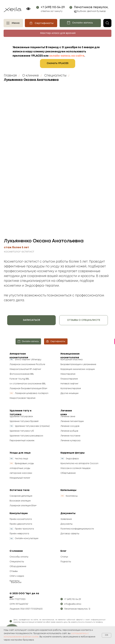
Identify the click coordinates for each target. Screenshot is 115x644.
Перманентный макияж (22, 441)
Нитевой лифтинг (69, 384)
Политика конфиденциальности (77, 529)
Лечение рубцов (69, 431)
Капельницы (68, 490)
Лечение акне (68, 417)
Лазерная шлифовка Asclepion (32, 393)
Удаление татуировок (21, 417)
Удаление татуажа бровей (24, 421)
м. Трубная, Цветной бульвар (90, 11)
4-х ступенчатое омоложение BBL (28, 384)
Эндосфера (72, 459)
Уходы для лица (20, 453)
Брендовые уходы (24, 464)
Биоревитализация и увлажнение (78, 364)
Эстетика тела (20, 490)
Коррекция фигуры (73, 453)
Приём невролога (19, 534)
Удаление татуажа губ (22, 431)
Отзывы (14, 571)
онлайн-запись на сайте (67, 56)
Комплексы (72, 496)
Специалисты (55, 76)
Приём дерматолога (21, 524)
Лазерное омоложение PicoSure (27, 364)
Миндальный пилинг (20, 478)
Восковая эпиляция (20, 501)
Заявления (66, 519)
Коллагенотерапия (71, 389)
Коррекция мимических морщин (78, 369)
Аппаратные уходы (20, 468)
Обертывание (68, 473)
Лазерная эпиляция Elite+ (23, 506)
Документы (68, 513)
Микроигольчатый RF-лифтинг (25, 369)
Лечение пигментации (72, 421)
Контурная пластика (72, 360)
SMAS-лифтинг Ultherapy (28, 360)
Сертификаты (44, 23)
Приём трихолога (24, 529)
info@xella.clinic (73, 604)
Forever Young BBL (19, 379)
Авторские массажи (21, 473)
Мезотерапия (68, 374)
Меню (16, 23)
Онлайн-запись (83, 23)
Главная (10, 76)
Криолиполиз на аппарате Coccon (79, 464)
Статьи (64, 557)
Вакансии (16, 582)
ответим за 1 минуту (52, 11)
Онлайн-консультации (27, 538)
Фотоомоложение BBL (22, 374)
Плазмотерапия (69, 379)
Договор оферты (70, 534)
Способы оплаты (19, 557)
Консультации (19, 513)
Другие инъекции (69, 393)
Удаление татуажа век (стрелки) (32, 426)
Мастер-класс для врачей (58, 33)
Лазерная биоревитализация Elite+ (28, 389)
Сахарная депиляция (21, 496)
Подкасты (66, 562)
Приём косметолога (21, 519)
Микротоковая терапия (22, 398)
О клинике (31, 76)
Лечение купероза (70, 441)
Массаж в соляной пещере (75, 468)
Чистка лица (21, 459)
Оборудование (18, 566)
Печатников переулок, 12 (77, 609)
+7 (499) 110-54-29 (53, 7)
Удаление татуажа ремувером (26, 436)
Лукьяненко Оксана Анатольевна (31, 80)
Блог (63, 551)
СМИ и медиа (17, 576)
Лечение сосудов (70, 426)
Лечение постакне (70, 436)
